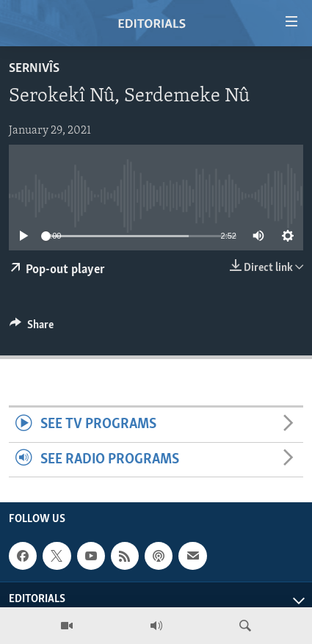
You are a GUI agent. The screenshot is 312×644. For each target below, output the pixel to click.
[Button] (32, 328)
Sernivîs (34, 69)
